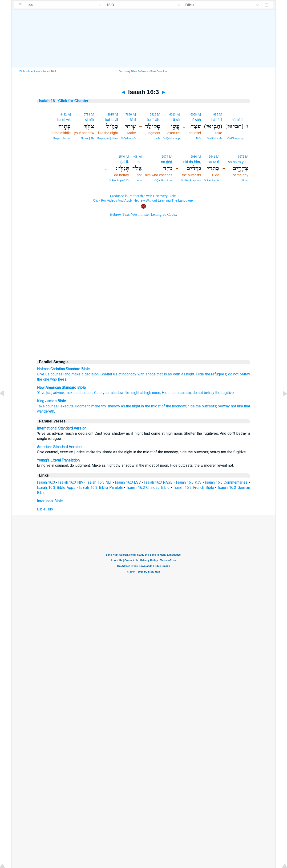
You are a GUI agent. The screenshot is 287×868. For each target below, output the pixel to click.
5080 (194, 157)
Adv (139, 180)
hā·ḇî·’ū (238, 120)
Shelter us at (111, 374)
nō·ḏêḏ (167, 162)
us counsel (55, 374)
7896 (129, 115)
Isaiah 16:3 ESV (128, 482)
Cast (98, 393)
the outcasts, (181, 393)
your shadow (113, 393)
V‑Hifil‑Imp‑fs (215, 138)
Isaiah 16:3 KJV (189, 482)
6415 (153, 115)
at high (146, 393)
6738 (87, 115)
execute (67, 406)
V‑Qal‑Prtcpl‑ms (163, 180)
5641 (212, 157)
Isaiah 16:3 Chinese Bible (148, 488)
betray (245, 374)
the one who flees (52, 379)
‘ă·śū (176, 120)
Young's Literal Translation (58, 460)
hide (191, 406)
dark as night (184, 374)
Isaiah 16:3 (46, 482)
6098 (194, 115)
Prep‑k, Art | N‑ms (108, 138)
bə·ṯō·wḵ (64, 120)
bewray (224, 406)
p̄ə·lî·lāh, (153, 120)
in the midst (151, 406)
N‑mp (245, 180)
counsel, (53, 406)
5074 (165, 157)
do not (233, 374)
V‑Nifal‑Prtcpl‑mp (191, 180)
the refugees (216, 374)
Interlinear (34, 71)
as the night (131, 406)
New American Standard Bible (61, 388)
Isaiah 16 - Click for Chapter (64, 101)
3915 (111, 115)
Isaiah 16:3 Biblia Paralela (101, 488)
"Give (41, 393)
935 (216, 115)
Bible (22, 71)
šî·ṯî (133, 120)
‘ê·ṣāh (196, 120)
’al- (139, 162)
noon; (156, 393)
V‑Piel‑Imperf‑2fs (119, 180)
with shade (147, 374)
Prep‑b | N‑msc (62, 138)
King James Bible (51, 401)
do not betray (203, 393)
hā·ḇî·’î (217, 120)
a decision (90, 374)
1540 (122, 157)
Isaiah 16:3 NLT (99, 482)
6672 (241, 157)
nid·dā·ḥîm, (192, 162)
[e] (220, 115)
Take (41, 406)
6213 (172, 115)
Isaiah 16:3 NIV (71, 482)
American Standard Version (59, 447)
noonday (129, 374)
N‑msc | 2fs (87, 138)
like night (132, 393)
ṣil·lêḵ (90, 120)
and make (73, 374)
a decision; (84, 393)
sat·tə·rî (213, 162)
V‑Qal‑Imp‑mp (172, 138)
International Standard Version (62, 428)
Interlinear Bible (50, 501)
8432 (63, 115)
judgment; (83, 406)
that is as (164, 374)
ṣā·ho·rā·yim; (238, 162)
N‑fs (198, 138)
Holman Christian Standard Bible (63, 369)
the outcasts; (206, 406)
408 (135, 157)
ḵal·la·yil (112, 120)
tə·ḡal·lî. (123, 162)
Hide (200, 374)
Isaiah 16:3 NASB (158, 482)
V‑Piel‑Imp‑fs (212, 180)
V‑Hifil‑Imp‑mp (235, 138)
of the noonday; (174, 406)
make (70, 393)
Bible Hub (45, 509)
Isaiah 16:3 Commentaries (226, 482)
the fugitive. (225, 393)
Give (41, 374)
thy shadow (111, 406)
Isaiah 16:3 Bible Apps (56, 488)
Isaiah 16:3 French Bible (194, 488)
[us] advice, (56, 393)
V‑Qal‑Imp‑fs (129, 138)
